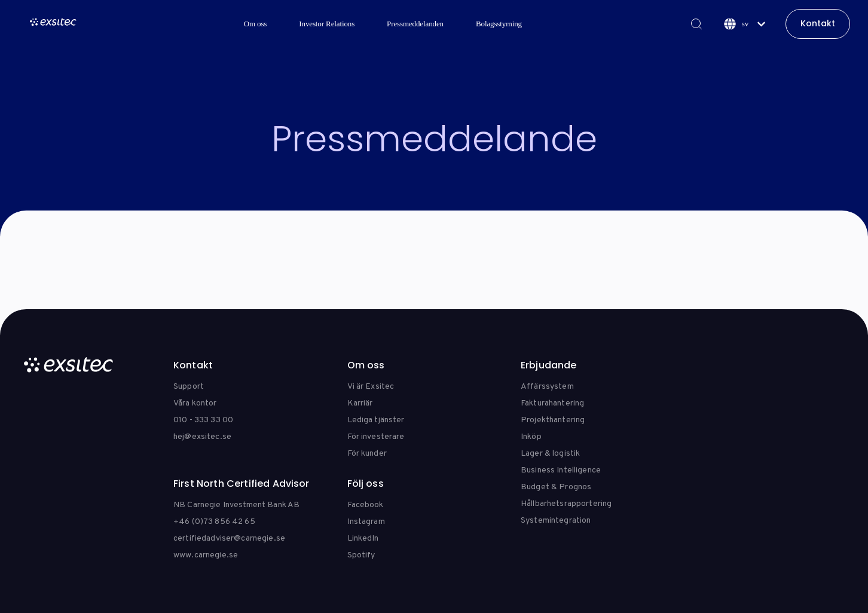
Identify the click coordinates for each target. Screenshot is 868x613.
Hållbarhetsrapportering (566, 504)
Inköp (531, 437)
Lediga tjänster (376, 420)
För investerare (376, 437)
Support (189, 387)
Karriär (360, 403)
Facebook (366, 505)
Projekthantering (553, 420)
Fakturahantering (552, 403)
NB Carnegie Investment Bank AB (236, 505)
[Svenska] (744, 24)
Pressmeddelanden (415, 24)
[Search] (696, 24)
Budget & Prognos (556, 487)
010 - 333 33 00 (203, 420)
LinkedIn (363, 539)
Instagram (366, 522)
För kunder (367, 454)
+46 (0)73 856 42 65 (214, 522)
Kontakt (818, 23)
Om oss (256, 24)
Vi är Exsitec (371, 387)
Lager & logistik (550, 454)
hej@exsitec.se (202, 437)
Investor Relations (327, 24)
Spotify (361, 555)
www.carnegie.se (206, 555)
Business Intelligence (561, 470)
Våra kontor (195, 403)
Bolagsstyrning (499, 24)
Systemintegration (556, 521)
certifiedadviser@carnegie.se (229, 539)
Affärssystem (547, 387)
